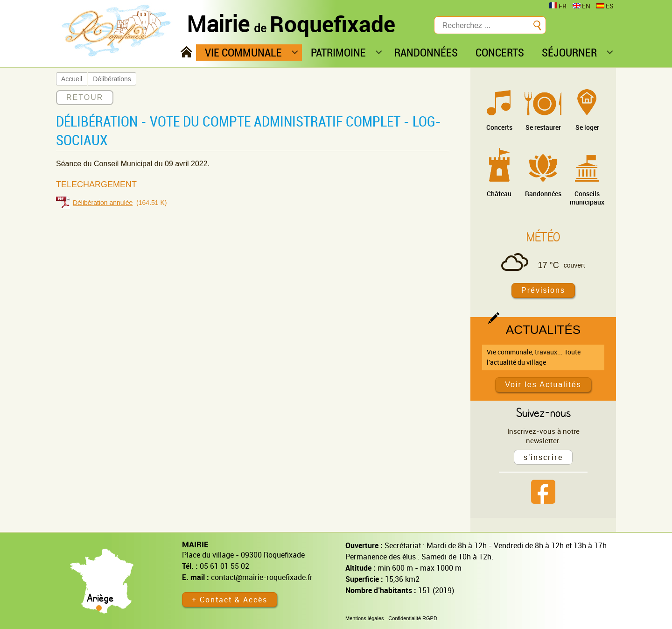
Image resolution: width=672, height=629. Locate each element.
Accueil (72, 79)
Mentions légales (365, 618)
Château (499, 194)
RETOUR (85, 97)
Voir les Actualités (543, 385)
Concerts (499, 127)
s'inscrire (543, 457)
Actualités (543, 330)
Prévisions (543, 290)
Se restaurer (543, 127)
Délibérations (112, 79)
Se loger (587, 127)
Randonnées (543, 194)
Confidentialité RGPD (413, 618)
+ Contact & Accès (230, 600)
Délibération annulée (103, 203)
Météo (543, 237)
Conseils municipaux (587, 198)
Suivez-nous (543, 412)
